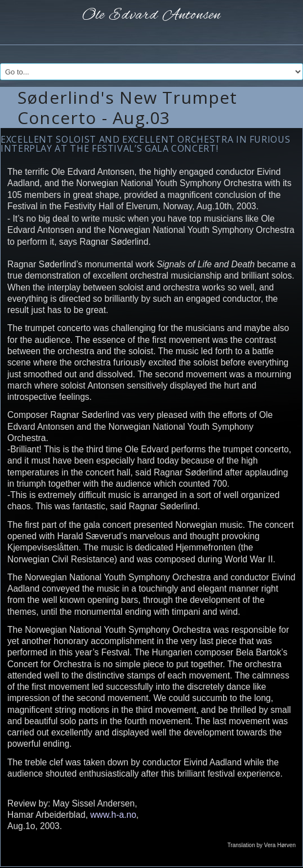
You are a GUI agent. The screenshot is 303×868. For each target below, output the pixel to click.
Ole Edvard (152, 16)
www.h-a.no (113, 815)
